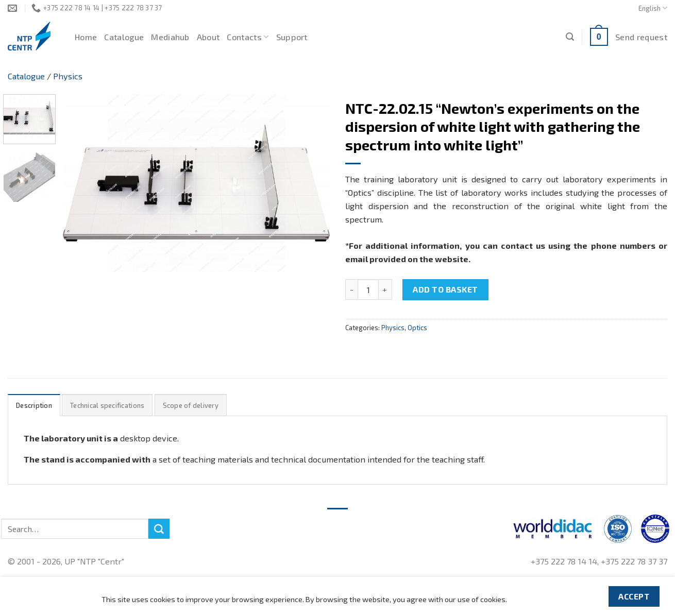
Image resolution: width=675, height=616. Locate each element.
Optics (417, 328)
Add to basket (445, 289)
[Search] (570, 37)
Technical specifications (107, 405)
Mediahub (170, 37)
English (653, 8)
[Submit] (159, 529)
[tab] (34, 405)
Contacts (248, 37)
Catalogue (124, 37)
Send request (641, 37)
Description (34, 405)
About (208, 37)
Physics (68, 76)
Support (292, 37)
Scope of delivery (191, 405)
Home (86, 37)
